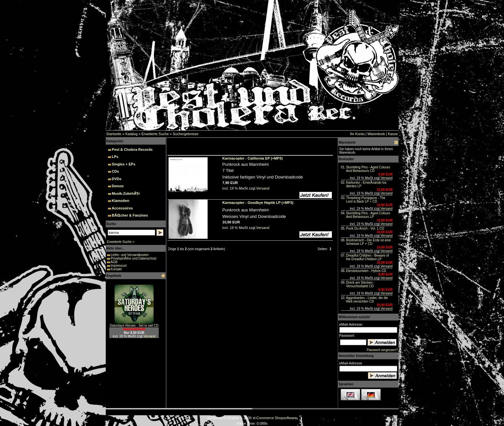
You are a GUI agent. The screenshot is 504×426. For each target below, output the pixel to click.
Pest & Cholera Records (132, 149)
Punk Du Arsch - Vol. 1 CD (365, 228)
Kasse (393, 134)
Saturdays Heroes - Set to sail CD (134, 326)
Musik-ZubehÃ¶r (126, 193)
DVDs (117, 179)
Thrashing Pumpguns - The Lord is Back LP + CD (366, 200)
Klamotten (121, 201)
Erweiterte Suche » (121, 242)
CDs (116, 171)
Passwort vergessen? (382, 350)
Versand (150, 336)
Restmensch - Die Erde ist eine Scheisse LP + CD (368, 242)
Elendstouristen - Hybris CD (366, 271)
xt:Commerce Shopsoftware (275, 418)
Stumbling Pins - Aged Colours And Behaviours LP (368, 215)
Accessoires (123, 208)
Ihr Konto (357, 134)
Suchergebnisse (186, 134)
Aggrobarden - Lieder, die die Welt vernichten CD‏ (367, 300)
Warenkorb (376, 134)
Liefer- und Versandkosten (130, 255)
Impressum (119, 266)
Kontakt (116, 269)
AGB (114, 262)
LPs (115, 157)
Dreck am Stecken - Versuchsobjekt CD (360, 284)
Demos (118, 186)
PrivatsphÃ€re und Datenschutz (134, 258)
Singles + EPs (124, 164)
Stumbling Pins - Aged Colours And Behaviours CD (368, 169)
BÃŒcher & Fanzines (130, 215)
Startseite (114, 134)
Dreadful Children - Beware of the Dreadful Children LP (367, 257)
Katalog (131, 134)
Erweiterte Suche (155, 134)
